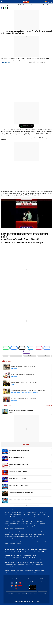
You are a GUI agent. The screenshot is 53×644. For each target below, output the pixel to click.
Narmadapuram (29, 517)
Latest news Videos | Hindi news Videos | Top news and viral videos (24, 392)
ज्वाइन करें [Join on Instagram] (39, 348)
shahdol (12, 528)
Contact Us (36, 594)
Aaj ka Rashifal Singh (43, 549)
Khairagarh (26, 537)
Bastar (42, 539)
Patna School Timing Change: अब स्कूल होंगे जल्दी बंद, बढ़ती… (24, 382)
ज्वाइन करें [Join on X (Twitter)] (22, 348)
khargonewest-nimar (32, 512)
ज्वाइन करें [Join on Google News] (47, 348)
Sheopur (41, 521)
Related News (6, 405)
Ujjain (13, 510)
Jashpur (31, 534)
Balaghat (42, 519)
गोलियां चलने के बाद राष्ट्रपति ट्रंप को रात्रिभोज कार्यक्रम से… (19, 450)
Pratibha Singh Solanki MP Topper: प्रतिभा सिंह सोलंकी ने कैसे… (22, 411)
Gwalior (20, 512)
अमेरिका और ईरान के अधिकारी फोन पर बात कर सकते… (19, 464)
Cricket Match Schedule (20, 573)
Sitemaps (20, 586)
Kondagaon (23, 532)
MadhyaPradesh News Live (11, 565)
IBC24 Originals (14, 368)
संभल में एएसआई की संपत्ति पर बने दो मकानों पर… (18, 471)
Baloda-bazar (8, 541)
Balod (38, 539)
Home (2, 5)
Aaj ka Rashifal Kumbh (18, 547)
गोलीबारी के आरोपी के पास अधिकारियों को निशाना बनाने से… (20, 499)
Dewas (15, 514)
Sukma (32, 541)
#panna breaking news (30, 356)
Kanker (33, 532)
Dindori (29, 514)
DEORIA (10, 459)
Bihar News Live (8, 567)
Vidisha (22, 524)
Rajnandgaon (13, 543)
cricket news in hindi (30, 573)
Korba (17, 532)
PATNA (12, 384)
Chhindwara (8, 512)
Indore (17, 510)
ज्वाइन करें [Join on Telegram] (30, 348)
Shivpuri (7, 524)
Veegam (37, 601)
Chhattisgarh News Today (10, 558)
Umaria (11, 514)
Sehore (18, 521)
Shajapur (17, 524)
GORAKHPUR (11, 480)
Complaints (17, 594)
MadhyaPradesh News (10, 562)
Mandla (18, 519)
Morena (7, 519)
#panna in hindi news (44, 356)
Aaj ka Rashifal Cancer (32, 549)
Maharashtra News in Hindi (11, 560)
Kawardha (39, 532)
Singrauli (27, 521)
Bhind (27, 519)
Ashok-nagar (30, 510)
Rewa (27, 524)
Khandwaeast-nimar (42, 512)
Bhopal (22, 519)
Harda (14, 521)
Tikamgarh (39, 514)
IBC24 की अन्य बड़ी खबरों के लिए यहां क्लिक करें (20, 240)
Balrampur (14, 541)
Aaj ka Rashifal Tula (19, 552)
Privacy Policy (11, 594)
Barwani (12, 517)
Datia (24, 514)
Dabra (33, 514)
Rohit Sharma (20, 571)
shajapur (22, 528)
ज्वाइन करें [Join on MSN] (26, 352)
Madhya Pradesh (9, 5)
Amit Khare (24, 61)
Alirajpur (36, 510)
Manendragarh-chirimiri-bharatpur (12, 539)
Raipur (45, 541)
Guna (24, 512)
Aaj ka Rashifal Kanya (9, 552)
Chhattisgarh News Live (22, 558)
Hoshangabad (8, 521)
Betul (31, 519)
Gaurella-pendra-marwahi (39, 534)
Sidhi (19, 526)
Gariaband (19, 537)
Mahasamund (37, 537)
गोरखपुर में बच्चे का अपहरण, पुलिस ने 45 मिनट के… (18, 478)
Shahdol (12, 524)
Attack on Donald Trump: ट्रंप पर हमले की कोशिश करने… (23, 366)
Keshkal (28, 532)
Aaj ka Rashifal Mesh (38, 547)
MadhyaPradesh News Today (36, 562)
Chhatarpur (14, 512)
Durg (12, 534)
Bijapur (28, 539)
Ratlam (46, 517)
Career (40, 594)
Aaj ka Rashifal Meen (28, 547)
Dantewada (17, 534)
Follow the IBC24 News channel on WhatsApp (22, 242)
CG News (35, 555)
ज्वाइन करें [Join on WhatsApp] (6, 348)
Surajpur (27, 541)
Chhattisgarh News (27, 555)
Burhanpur (36, 519)
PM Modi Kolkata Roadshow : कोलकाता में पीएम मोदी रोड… (23, 398)
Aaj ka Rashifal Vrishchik (30, 552)
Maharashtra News (33, 558)
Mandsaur (12, 519)
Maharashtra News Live (35, 560)
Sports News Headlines (40, 571)
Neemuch (22, 517)
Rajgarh (36, 524)
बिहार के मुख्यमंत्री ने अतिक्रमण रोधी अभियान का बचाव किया (20, 485)
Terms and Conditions (27, 594)
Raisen (31, 524)
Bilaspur (33, 539)
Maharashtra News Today (23, 560)
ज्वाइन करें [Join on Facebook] (14, 348)
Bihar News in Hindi (30, 565)
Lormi (41, 541)
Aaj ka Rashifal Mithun (22, 549)
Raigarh (7, 543)
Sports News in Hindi (29, 571)
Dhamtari (7, 534)
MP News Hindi (21, 565)
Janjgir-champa (24, 534)
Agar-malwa (23, 510)
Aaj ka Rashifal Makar (41, 552)
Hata (10, 526)
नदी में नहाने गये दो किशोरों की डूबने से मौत (17, 457)
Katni (6, 514)
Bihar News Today (39, 565)
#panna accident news (16, 356)
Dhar (42, 517)
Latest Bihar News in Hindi (19, 567)
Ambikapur (45, 532)
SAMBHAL (11, 473)
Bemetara (23, 539)
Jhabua (44, 514)
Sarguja (36, 541)
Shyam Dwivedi (7, 63)
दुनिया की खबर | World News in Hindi (15, 452)
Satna (36, 521)
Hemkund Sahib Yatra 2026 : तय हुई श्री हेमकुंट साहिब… (23, 374)
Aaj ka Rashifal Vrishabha (10, 549)
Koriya (31, 537)
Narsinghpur (36, 517)
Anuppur (41, 510)
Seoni (23, 521)
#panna (6, 356)
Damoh (20, 514)
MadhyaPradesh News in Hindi (22, 562)
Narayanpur (21, 541)
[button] (1, 2)
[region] (26, 20)
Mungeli (19, 543)
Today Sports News (9, 573)
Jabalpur (7, 517)
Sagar (32, 521)
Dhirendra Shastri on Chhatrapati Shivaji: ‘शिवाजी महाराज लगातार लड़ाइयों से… (28, 390)
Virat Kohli (13, 571)
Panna (17, 517)
